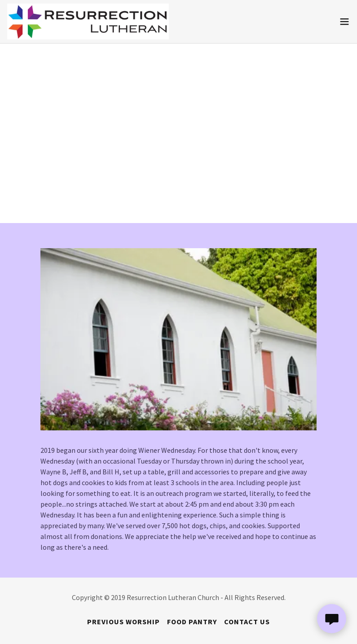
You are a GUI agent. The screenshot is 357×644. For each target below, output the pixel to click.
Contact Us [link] (247, 622)
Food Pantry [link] (192, 622)
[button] (344, 22)
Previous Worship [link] (123, 622)
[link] (88, 22)
